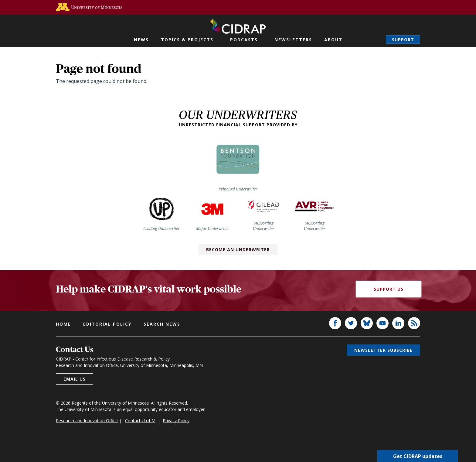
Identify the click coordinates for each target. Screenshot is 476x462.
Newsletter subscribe (383, 350)
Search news (162, 324)
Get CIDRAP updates (418, 456)
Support (403, 40)
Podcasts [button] (244, 40)
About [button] (333, 40)
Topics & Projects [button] (187, 40)
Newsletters (293, 40)
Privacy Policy (176, 421)
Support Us (389, 289)
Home (63, 324)
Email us (75, 379)
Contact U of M (140, 421)
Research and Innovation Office (87, 421)
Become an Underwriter (238, 250)
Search (375, 40)
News (141, 40)
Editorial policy (107, 324)
